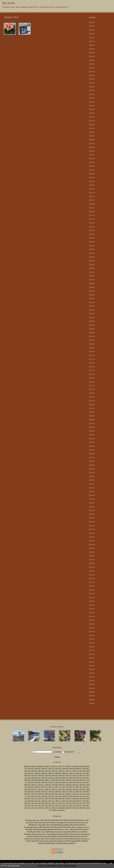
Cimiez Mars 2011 (44, 825)
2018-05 (92, 337)
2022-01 (92, 189)
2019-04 (92, 299)
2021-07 (92, 208)
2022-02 (92, 185)
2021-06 (92, 212)
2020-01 (92, 268)
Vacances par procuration (48, 841)
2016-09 (92, 405)
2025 (73, 820)
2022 (61, 820)
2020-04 (92, 261)
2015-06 (92, 461)
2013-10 (92, 537)
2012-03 (92, 605)
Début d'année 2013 (76, 825)
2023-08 (92, 128)
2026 (77, 820)
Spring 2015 (64, 836)
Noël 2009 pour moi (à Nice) (78, 832)
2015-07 (92, 458)
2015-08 (92, 454)
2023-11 (92, 117)
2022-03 (92, 181)
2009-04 (92, 696)
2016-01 (92, 435)
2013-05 (92, 556)
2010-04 (92, 669)
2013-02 (92, 567)
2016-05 (92, 420)
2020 (54, 820)
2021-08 (92, 204)
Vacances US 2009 (64, 841)
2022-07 (92, 170)
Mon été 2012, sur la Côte (39, 832)
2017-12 (92, 355)
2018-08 (92, 325)
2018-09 (92, 321)
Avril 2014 (29, 823)
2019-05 (92, 295)
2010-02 (92, 673)
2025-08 (92, 49)
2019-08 (92, 284)
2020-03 (92, 265)
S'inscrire (57, 752)
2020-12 (92, 234)
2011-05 (92, 635)
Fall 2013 (46, 827)
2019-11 (92, 272)
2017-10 (92, 363)
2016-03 (92, 427)
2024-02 (92, 106)
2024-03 (92, 102)
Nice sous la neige (61, 832)
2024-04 (92, 98)
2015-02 (92, 476)
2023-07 (92, 132)
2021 (57, 820)
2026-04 (92, 23)
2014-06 (92, 507)
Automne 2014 (84, 820)
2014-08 (92, 499)
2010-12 (92, 654)
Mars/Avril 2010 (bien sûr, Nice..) (59, 829)
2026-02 (92, 30)
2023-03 (92, 144)
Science (73, 834)
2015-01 (92, 480)
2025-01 (92, 68)
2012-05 (92, 598)
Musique (52, 832)
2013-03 (92, 563)
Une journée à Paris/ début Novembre (67, 839)
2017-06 (92, 374)
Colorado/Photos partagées (60, 825)
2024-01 (92, 109)
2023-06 (92, 136)
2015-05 (92, 465)
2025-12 (92, 38)
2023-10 (92, 121)
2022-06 (92, 174)
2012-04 (92, 601)
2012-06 (92, 594)
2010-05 (92, 666)
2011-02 (92, 647)
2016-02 (92, 431)
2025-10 (92, 45)
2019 (50, 820)
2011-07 (92, 628)
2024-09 (92, 79)
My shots (9, 3)
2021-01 (92, 231)
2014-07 (92, 503)
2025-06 (92, 53)
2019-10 (92, 276)
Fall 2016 (60, 827)
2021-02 (92, 227)
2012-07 (92, 590)
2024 (69, 820)
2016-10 (92, 401)
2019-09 (92, 280)
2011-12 (92, 613)
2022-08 (92, 166)
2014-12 (92, 484)
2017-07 (92, 371)
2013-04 (92, 560)
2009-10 (92, 684)
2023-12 (92, 113)
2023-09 (92, 125)
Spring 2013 (47, 836)
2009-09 (92, 688)
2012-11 (92, 579)
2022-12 (92, 155)
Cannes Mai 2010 (39, 823)
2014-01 (92, 526)
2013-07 (92, 548)
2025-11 (92, 41)
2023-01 (92, 151)
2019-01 (92, 310)
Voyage (73, 841)
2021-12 (92, 193)
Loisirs (34, 829)
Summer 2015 (39, 839)
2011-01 (92, 650)
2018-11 (92, 318)
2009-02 (92, 700)
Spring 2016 (73, 836)
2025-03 (92, 64)
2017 (42, 820)
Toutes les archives (58, 810)
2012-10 (92, 582)
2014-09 (92, 495)
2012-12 (92, 575)
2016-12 (92, 393)
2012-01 (92, 609)
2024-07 (92, 87)
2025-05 (92, 57)
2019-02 (92, 306)
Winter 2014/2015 (45, 843)
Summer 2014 (29, 839)
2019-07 (92, 287)
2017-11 (92, 359)
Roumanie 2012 (64, 834)
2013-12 (92, 529)
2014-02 (92, 522)
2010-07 (92, 662)
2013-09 (92, 541)
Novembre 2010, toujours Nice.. (35, 834)
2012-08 (92, 586)
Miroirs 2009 (74, 829)
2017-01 (92, 389)
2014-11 (92, 488)
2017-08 (92, 367)
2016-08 (92, 408)
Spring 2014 (56, 836)
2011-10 (92, 620)
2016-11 (92, 397)
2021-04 (92, 219)
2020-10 (92, 238)
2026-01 (92, 34)
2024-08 (92, 83)
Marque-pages (42, 829)
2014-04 (92, 514)
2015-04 (92, 469)
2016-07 (92, 412)
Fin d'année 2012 (69, 827)
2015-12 (92, 439)
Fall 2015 (53, 827)
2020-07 (92, 249)
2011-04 (92, 639)
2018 (46, 820)
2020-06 (92, 253)
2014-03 (92, 518)
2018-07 (92, 329)
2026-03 (92, 26)
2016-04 (92, 424)
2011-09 (92, 624)
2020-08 (92, 246)
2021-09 (92, 200)
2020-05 (92, 257)
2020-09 (92, 242)
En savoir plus (14, 865)
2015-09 (92, 450)
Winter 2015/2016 (57, 843)
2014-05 (92, 510)
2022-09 (92, 163)
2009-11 (92, 681)
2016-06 (92, 416)
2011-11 (92, 616)
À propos (57, 757)
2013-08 (92, 545)
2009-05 (92, 692)
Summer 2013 (83, 836)
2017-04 (92, 378)
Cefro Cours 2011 (70, 823)
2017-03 (92, 382)
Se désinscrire (68, 752)
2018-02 (92, 348)
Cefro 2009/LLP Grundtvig (55, 823)
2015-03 (92, 473)
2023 (65, 820)
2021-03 (92, 223)
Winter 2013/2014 (82, 841)
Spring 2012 (38, 836)
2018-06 (92, 333)
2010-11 (92, 658)
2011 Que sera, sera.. (33, 820)
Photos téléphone (52, 834)
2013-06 (92, 552)
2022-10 (92, 159)
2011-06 (92, 632)
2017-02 (92, 386)
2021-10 (92, 197)
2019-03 (92, 303)
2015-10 (92, 446)
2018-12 (92, 314)
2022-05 (92, 178)
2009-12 (92, 677)
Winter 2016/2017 (69, 843)
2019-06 (92, 291)
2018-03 (92, 344)
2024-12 (92, 72)
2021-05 (92, 215)
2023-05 (92, 140)
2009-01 (92, 703)
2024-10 (92, 75)
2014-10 (92, 492)
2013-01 (92, 571)
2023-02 (92, 147)
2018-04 (92, 340)
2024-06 (92, 91)
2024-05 (92, 94)
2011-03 (92, 643)
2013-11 (92, 533)
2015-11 (92, 442)
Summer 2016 (49, 839)
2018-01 (92, 352)
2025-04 (92, 60)
